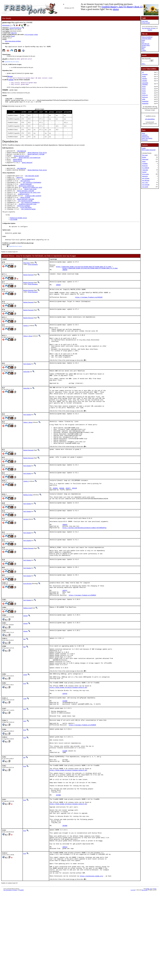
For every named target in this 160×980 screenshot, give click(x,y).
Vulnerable (145, 170)
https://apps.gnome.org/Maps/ (13, 41)
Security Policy (146, 45)
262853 (55, 525)
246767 (65, 636)
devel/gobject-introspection (30, 162)
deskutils (7, 25)
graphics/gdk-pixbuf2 (33, 204)
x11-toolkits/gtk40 (25, 210)
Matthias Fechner (28, 532)
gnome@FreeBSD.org (15, 28)
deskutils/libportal (26, 193)
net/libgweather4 (28, 185)
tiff (143, 72)
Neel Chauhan (27, 386)
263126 (74, 525)
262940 (62, 525)
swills (25, 754)
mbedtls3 (145, 79)
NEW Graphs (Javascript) (149, 150)
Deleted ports (145, 137)
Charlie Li (26, 342)
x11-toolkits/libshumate (32, 189)
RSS (155, 976)
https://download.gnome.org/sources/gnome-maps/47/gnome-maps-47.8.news (84, 279)
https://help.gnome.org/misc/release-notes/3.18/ (68, 837)
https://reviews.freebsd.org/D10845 (82, 785)
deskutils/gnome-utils (18, 228)
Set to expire (145, 174)
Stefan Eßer (26, 394)
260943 (65, 565)
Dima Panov (27, 274)
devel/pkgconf (27, 167)
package (11, 81)
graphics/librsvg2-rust (28, 213)
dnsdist (144, 76)
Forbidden (145, 164)
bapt (24, 685)
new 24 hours (146, 178)
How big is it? (146, 44)
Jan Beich (26, 558)
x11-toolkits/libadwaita (30, 211)
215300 (65, 757)
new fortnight (146, 185)
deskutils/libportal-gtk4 (32, 194)
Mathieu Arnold (28, 654)
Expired (144, 172)
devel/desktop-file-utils (37, 156)
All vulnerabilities (150, 119)
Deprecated (145, 159)
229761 (65, 749)
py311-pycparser (29, 35)
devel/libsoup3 (26, 191)
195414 (65, 929)
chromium (145, 74)
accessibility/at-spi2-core (30, 200)
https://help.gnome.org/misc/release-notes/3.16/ (68, 877)
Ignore (144, 161)
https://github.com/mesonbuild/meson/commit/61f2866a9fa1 (84, 569)
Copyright (133, 978)
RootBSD (150, 30)
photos (116, 9)
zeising (25, 726)
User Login (145, 21)
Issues (143, 40)
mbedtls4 (145, 81)
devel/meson (18, 164)
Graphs (144, 148)
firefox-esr (145, 95)
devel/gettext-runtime (36, 158)
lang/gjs (20, 183)
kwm (25, 736)
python (36, 35)
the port (10, 77)
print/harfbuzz (26, 217)
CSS (151, 976)
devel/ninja (18, 165)
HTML (148, 976)
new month (145, 187)
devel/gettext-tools (22, 160)
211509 (65, 814)
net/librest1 (25, 187)
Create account (146, 23)
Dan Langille (145, 978)
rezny (25, 780)
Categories (145, 135)
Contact (144, 50)
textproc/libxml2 (24, 215)
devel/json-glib (30, 196)
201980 (65, 903)
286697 (58, 299)
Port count (145, 155)
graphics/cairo (24, 202)
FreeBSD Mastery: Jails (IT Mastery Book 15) (122, 7)
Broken (144, 157)
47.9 (3, 25)
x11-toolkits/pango (28, 219)
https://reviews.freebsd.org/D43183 (89, 313)
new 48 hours (146, 180)
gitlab (144, 99)
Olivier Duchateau (33, 276)
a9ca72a (14, 33)
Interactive (145, 176)
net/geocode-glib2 (32, 181)
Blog (143, 49)
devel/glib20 (25, 206)
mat (24, 821)
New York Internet (146, 28)
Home (143, 133)
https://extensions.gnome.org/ (92, 964)
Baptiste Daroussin (28, 288)
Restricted (145, 166)
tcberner (25, 662)
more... (144, 64)
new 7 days (145, 183)
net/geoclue (22, 154)
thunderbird (145, 101)
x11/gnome (14, 230)
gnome (13, 36)
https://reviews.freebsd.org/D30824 (82, 641)
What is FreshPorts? (147, 37)
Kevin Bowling (27, 627)
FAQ (143, 42)
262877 (68, 525)
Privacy (144, 47)
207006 (58, 867)
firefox (144, 87)
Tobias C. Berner (28, 354)
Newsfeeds (145, 140)
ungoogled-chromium (145, 84)
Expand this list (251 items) (11, 62)
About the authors (147, 39)
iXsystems (153, 28)
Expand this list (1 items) (15, 258)
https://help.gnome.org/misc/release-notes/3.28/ (68, 741)
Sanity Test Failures (147, 138)
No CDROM (146, 168)
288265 (65, 283)
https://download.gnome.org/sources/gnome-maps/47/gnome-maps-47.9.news (90, 281)
